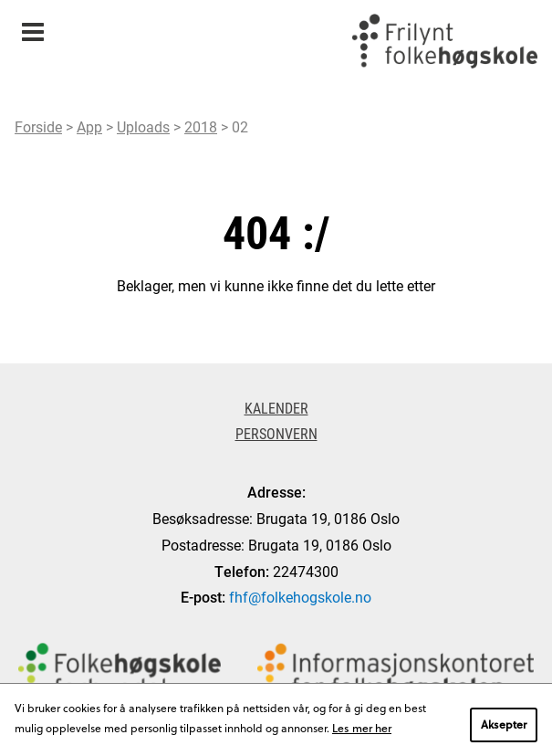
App (89, 126)
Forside (38, 126)
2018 (201, 126)
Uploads (143, 126)
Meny (32, 26)
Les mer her (362, 728)
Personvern (276, 433)
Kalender (276, 408)
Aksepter (504, 724)
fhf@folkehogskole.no (300, 597)
